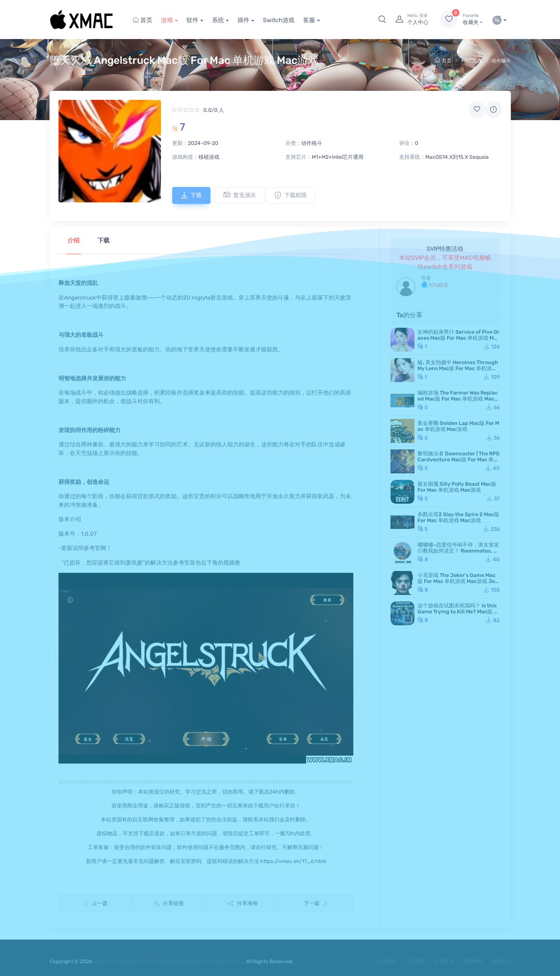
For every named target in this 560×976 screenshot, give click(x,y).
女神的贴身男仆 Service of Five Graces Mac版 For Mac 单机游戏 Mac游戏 (459, 338)
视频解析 (473, 961)
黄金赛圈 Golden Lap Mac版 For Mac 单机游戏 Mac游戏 (458, 426)
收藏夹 (472, 19)
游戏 (167, 20)
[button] (382, 20)
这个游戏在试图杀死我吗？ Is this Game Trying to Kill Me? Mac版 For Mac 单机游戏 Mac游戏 (459, 612)
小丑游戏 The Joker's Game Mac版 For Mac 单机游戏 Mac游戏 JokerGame (458, 581)
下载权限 (291, 195)
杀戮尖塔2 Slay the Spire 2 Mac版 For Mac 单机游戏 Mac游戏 (458, 517)
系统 (218, 20)
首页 (143, 20)
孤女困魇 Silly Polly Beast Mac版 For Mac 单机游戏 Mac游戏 (457, 487)
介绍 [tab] (74, 240)
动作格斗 (501, 61)
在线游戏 (387, 961)
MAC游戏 (471, 61)
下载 (191, 195)
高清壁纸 (416, 961)
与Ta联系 (435, 285)
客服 (309, 20)
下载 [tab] (104, 240)
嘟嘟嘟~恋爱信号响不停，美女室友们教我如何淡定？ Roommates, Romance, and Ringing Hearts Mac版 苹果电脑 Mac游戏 (459, 554)
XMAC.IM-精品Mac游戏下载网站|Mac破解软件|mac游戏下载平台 (169, 962)
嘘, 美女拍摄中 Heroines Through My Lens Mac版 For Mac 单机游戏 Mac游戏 (458, 368)
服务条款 (501, 961)
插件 (243, 20)
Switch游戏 (279, 20)
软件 (192, 20)
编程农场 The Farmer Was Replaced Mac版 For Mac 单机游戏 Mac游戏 (459, 399)
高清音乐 (444, 961)
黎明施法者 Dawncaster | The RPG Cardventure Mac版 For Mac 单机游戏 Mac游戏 (459, 460)
